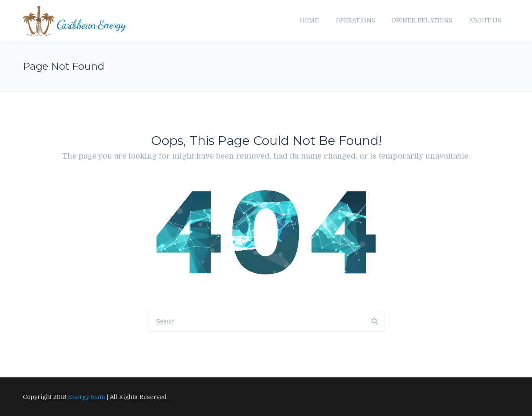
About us (485, 20)
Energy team (86, 397)
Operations (355, 20)
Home (309, 20)
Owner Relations (422, 20)
